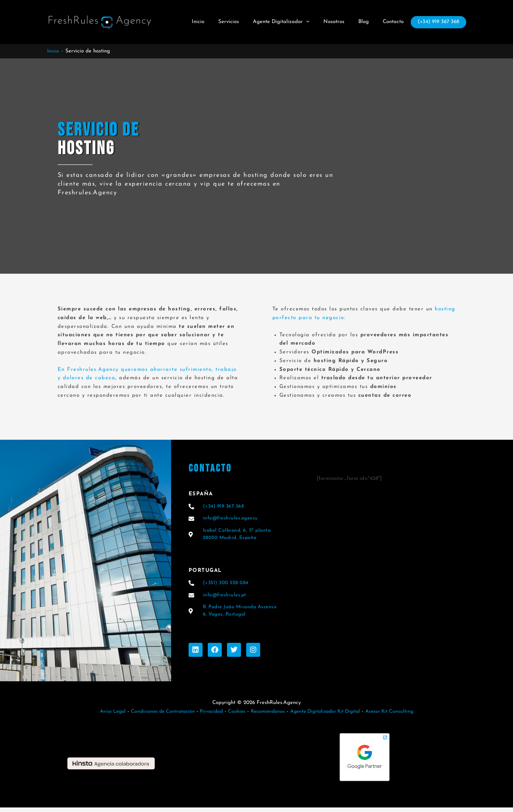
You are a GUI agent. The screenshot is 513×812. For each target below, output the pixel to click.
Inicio (214, 22)
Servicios (241, 22)
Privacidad (208, 716)
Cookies (236, 716)
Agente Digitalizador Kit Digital (330, 716)
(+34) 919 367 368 (437, 23)
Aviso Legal (104, 716)
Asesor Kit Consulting (398, 716)
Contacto (391, 22)
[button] (315, 22)
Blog (365, 22)
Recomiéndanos (268, 716)
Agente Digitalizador (290, 22)
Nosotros (339, 22)
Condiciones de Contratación (157, 716)
